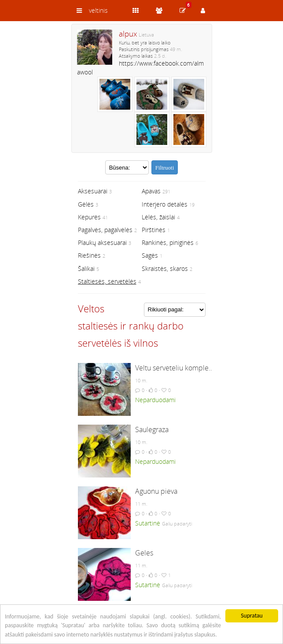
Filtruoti (165, 168)
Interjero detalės (165, 204)
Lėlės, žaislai (158, 217)
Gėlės (86, 204)
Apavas (151, 191)
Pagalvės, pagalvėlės (105, 230)
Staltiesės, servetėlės (107, 281)
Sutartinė (148, 523)
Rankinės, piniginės (168, 242)
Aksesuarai (93, 191)
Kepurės (89, 217)
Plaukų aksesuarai (102, 242)
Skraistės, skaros (165, 268)
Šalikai (86, 268)
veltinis (98, 10)
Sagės (150, 255)
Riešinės (89, 255)
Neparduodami (155, 400)
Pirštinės (154, 230)
